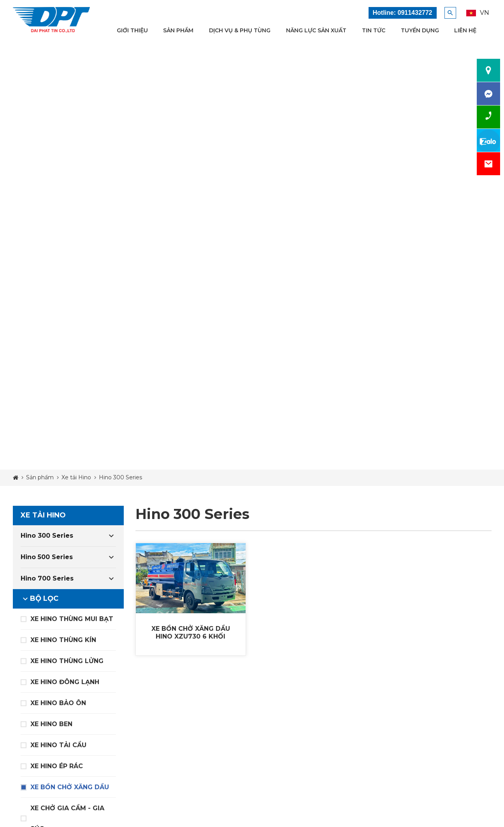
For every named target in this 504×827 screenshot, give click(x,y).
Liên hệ (465, 30)
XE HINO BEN (51, 724)
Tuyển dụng (420, 30)
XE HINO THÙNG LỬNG (67, 661)
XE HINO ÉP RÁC (57, 766)
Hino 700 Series (47, 578)
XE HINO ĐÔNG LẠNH (65, 682)
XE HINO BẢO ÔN (58, 703)
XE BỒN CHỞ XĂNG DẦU (70, 787)
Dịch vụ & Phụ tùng (240, 30)
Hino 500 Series (47, 557)
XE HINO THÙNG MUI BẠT (72, 619)
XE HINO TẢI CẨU (58, 745)
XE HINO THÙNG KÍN (63, 640)
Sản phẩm (178, 30)
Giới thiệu (132, 30)
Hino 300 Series (47, 536)
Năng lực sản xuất (316, 30)
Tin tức (374, 30)
